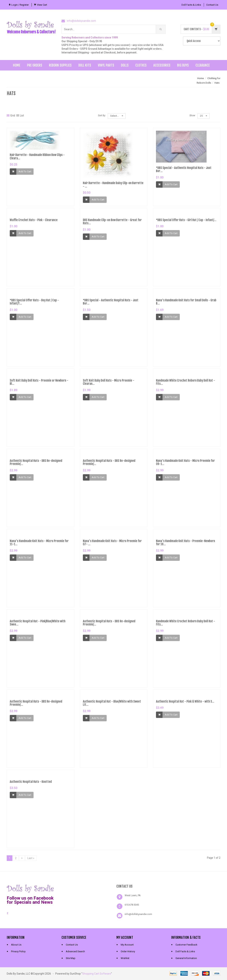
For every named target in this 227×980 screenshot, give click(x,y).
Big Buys (183, 65)
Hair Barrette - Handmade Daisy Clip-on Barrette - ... (113, 185)
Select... (117, 116)
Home (17, 65)
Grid (11, 115)
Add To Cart (25, 172)
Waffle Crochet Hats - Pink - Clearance (34, 222)
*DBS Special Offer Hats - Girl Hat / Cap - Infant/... (186, 222)
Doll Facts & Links (191, 5)
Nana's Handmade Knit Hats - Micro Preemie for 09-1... (185, 465)
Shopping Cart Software (97, 974)
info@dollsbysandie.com (81, 21)
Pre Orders (35, 65)
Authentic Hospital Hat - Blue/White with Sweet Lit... (112, 705)
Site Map (71, 958)
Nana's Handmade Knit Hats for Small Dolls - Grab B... (186, 304)
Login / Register (20, 5)
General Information (186, 958)
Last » (31, 858)
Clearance (203, 65)
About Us (16, 945)
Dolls (125, 65)
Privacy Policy (18, 951)
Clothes (141, 65)
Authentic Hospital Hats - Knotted (31, 784)
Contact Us (212, 5)
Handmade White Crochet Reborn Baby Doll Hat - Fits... (185, 384)
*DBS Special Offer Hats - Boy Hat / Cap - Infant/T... (34, 304)
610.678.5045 (132, 905)
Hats (217, 83)
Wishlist (125, 958)
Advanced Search (75, 951)
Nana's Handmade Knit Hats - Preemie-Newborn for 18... (185, 545)
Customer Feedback (186, 945)
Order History (128, 951)
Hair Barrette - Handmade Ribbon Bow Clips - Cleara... (37, 157)
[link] (86, 888)
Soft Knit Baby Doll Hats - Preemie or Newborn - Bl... (39, 384)
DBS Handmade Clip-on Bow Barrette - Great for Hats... (112, 224)
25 (204, 116)
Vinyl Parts (106, 65)
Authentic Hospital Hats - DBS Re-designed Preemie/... (36, 465)
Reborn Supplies (60, 65)
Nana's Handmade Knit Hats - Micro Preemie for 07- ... (112, 545)
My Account (127, 945)
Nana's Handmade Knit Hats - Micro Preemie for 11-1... (39, 545)
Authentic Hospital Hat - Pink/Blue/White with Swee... (38, 625)
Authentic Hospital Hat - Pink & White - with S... (185, 704)
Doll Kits (85, 65)
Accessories (162, 65)
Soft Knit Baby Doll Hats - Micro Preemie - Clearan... (109, 384)
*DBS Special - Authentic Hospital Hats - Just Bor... (184, 169)
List (20, 115)
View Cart (42, 5)
